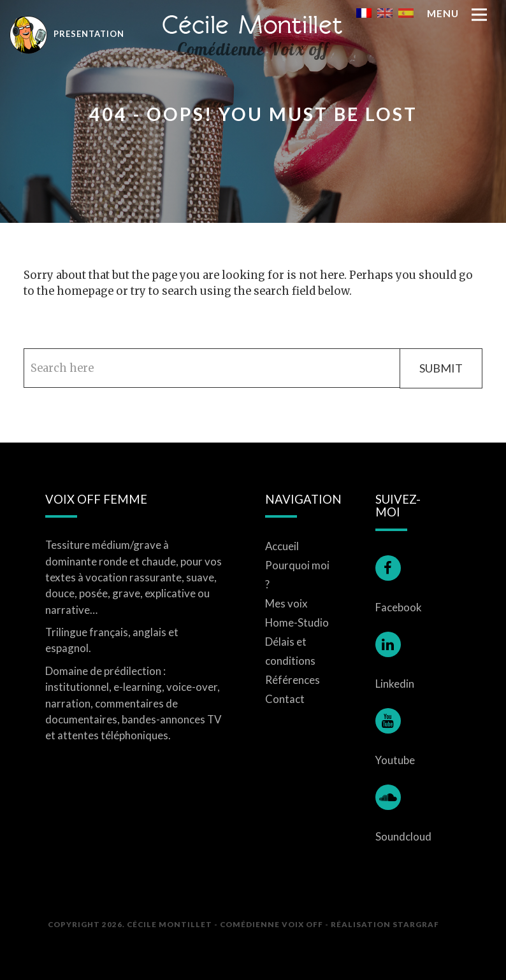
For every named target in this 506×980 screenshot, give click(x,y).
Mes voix (286, 603)
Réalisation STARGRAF (385, 924)
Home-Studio (297, 622)
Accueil (282, 546)
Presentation (67, 34)
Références (293, 680)
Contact (285, 699)
